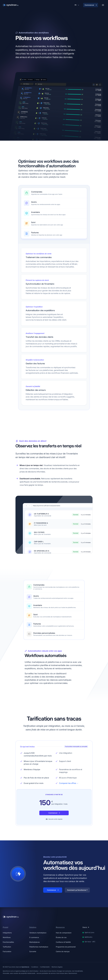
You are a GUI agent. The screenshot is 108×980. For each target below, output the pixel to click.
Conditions (35, 967)
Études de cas (61, 937)
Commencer (91, 5)
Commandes (39, 585)
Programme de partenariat (66, 947)
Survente (33, 951)
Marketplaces (35, 942)
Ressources (60, 927)
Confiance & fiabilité (63, 942)
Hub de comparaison (64, 933)
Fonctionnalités (8, 942)
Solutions (33, 927)
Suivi (35, 615)
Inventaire (38, 605)
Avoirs (36, 596)
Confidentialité (45, 967)
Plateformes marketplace (39, 947)
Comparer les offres (69, 783)
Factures (37, 624)
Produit (5, 927)
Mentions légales (57, 967)
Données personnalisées (44, 633)
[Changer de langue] (77, 5)
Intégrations (7, 933)
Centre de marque (63, 951)
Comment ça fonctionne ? (77, 890)
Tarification (7, 947)
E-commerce (34, 937)
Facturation (7, 951)
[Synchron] (11, 5)
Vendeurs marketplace (38, 933)
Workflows (7, 937)
